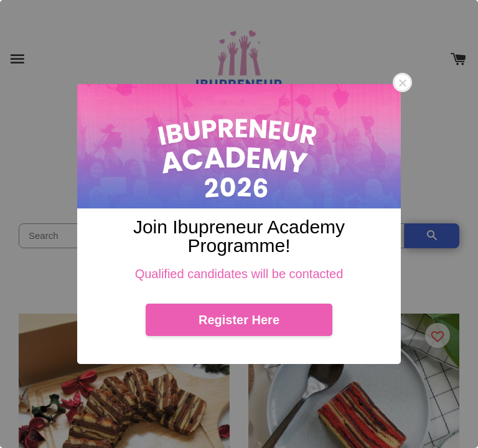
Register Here (239, 320)
